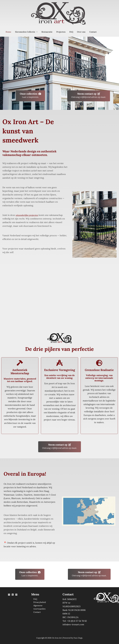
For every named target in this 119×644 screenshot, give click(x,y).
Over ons (81, 32)
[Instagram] (9, 595)
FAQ (71, 32)
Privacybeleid (38, 603)
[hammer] (20, 363)
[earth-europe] (99, 363)
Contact (93, 32)
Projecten (61, 32)
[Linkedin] (13, 595)
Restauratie (47, 32)
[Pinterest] (16, 595)
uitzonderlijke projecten (28, 215)
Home (8, 32)
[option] (39, 615)
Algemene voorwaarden (43, 606)
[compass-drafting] (59, 363)
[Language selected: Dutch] (40, 615)
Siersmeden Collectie (26, 32)
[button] (36, 32)
